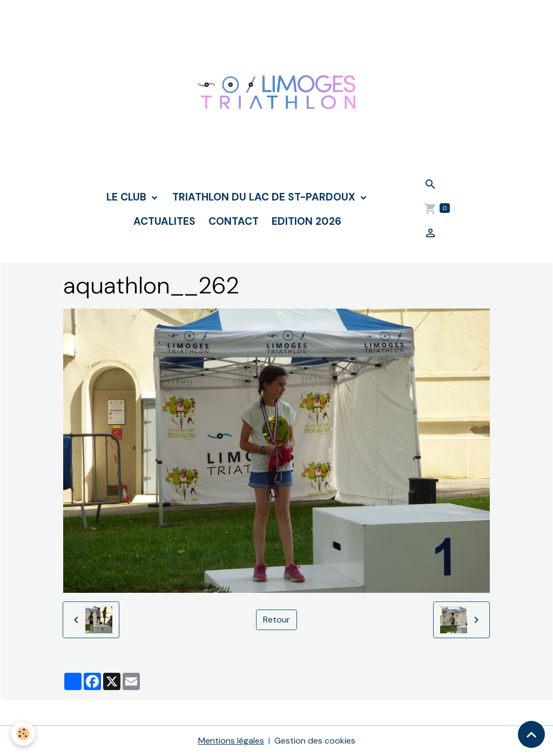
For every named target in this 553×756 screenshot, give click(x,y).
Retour (276, 620)
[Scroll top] (531, 734)
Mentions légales (231, 741)
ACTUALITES (164, 221)
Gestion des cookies (315, 741)
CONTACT (234, 221)
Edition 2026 (306, 221)
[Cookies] (23, 734)
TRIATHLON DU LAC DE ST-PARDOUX (265, 197)
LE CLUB (128, 197)
